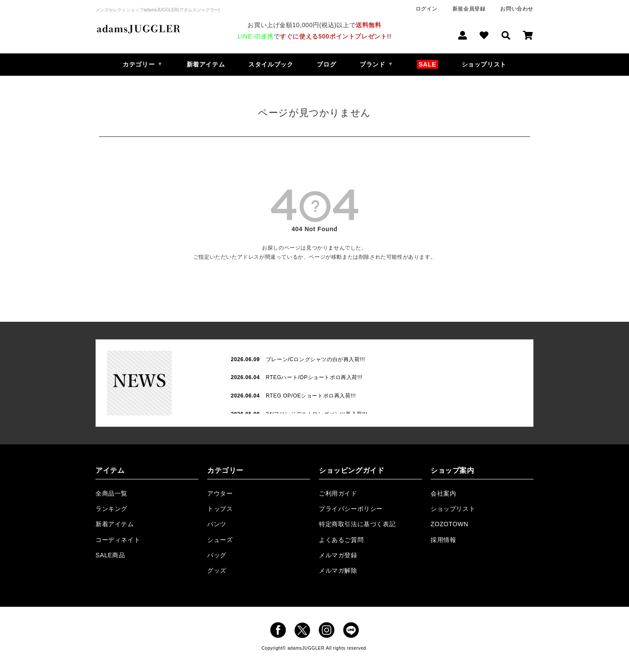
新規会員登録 (469, 9)
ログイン (427, 9)
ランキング (111, 509)
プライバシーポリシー (351, 509)
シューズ (220, 540)
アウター (220, 493)
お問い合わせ (517, 9)
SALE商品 (110, 555)
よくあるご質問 (341, 540)
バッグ (217, 555)
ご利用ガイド (338, 493)
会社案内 (443, 493)
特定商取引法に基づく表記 (357, 524)
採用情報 (443, 540)
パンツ (217, 524)
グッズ (217, 570)
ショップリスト (484, 64)
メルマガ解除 (338, 570)
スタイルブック (271, 64)
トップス (220, 509)
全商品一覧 (111, 493)
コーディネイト (118, 540)
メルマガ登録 (338, 555)
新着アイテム (206, 64)
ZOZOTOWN (449, 524)
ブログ (326, 64)
